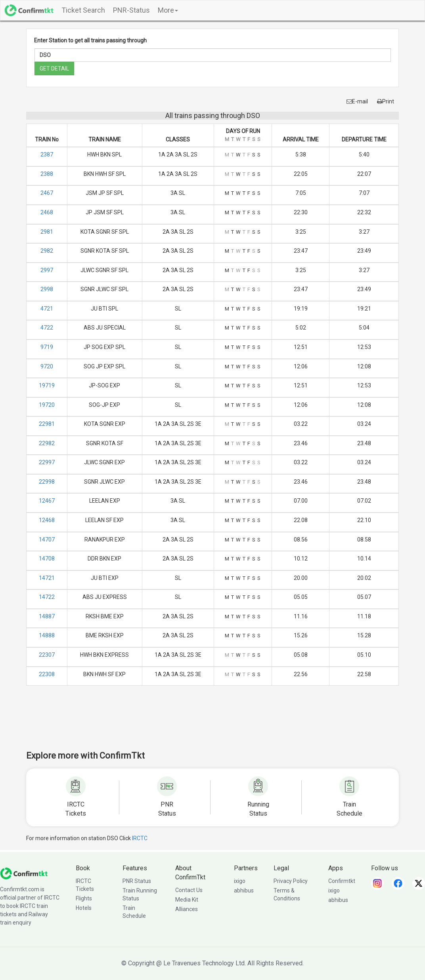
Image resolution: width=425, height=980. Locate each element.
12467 (47, 501)
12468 (47, 520)
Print (386, 101)
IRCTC (140, 838)
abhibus (244, 890)
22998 (47, 482)
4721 (47, 309)
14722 (47, 597)
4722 (47, 328)
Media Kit (187, 900)
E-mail (357, 101)
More (168, 10)
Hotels (84, 908)
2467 (47, 193)
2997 (47, 270)
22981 (47, 424)
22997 (47, 462)
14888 (47, 635)
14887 (47, 616)
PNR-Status (131, 10)
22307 (47, 655)
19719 (47, 385)
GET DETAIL (54, 69)
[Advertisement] (212, 723)
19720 (47, 405)
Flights (84, 898)
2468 (47, 212)
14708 (47, 559)
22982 (47, 443)
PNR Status (137, 881)
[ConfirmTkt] (24, 873)
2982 (47, 251)
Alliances (187, 909)
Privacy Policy (291, 881)
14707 (47, 540)
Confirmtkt (342, 881)
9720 (47, 366)
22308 (47, 674)
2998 (47, 289)
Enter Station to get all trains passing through (90, 40)
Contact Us (189, 890)
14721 (47, 578)
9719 (47, 347)
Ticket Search (83, 10)
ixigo (240, 881)
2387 (47, 154)
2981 (47, 232)
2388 (47, 174)
